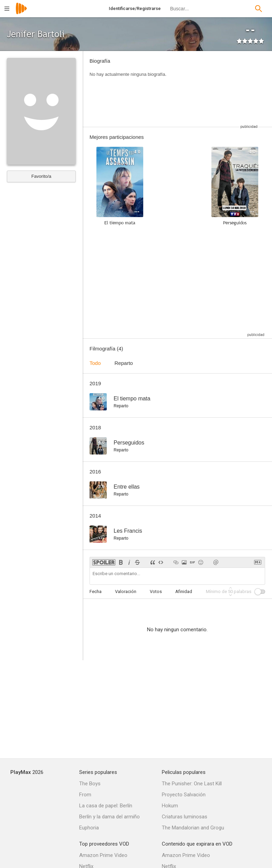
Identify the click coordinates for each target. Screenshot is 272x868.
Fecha (96, 591)
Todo (95, 363)
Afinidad (184, 591)
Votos (156, 591)
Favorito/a (41, 176)
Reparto (124, 363)
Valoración (126, 591)
